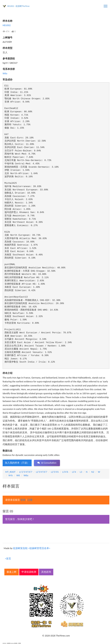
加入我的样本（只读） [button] (17, 463)
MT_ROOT (10, 472)
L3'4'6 (65, 472)
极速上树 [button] (12, 572)
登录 (23, 500)
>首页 (8, 559)
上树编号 (8, 38)
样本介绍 (8, 373)
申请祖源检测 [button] (29, 572)
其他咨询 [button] (46, 572)
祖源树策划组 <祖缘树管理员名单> (32, 548)
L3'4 (74, 472)
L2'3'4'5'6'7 (42, 472)
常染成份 (8, 80)
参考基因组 (9, 59)
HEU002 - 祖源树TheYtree (18, 6)
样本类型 (8, 48)
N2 (93, 472)
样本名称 (8, 21)
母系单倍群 (9, 69)
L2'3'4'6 (55, 472)
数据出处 (8, 451)
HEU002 (7, 25)
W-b (11, 475)
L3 (81, 472)
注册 (30, 500)
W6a (5, 73)
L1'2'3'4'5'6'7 (26, 472)
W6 (18, 475)
